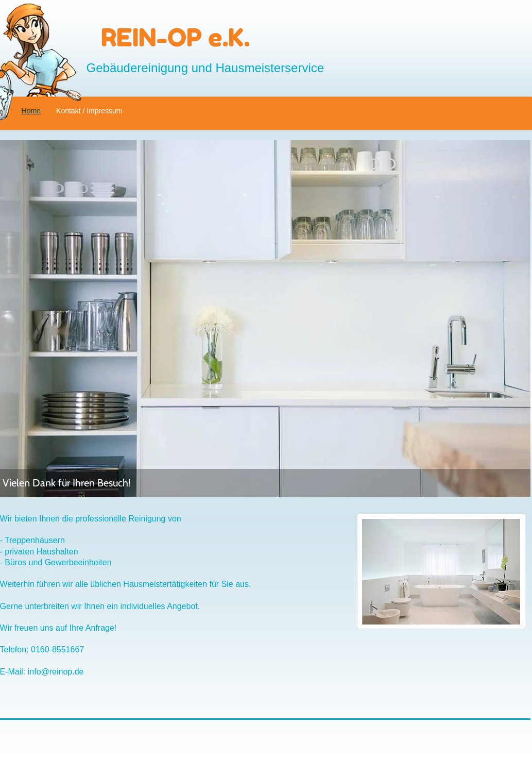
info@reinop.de (56, 672)
